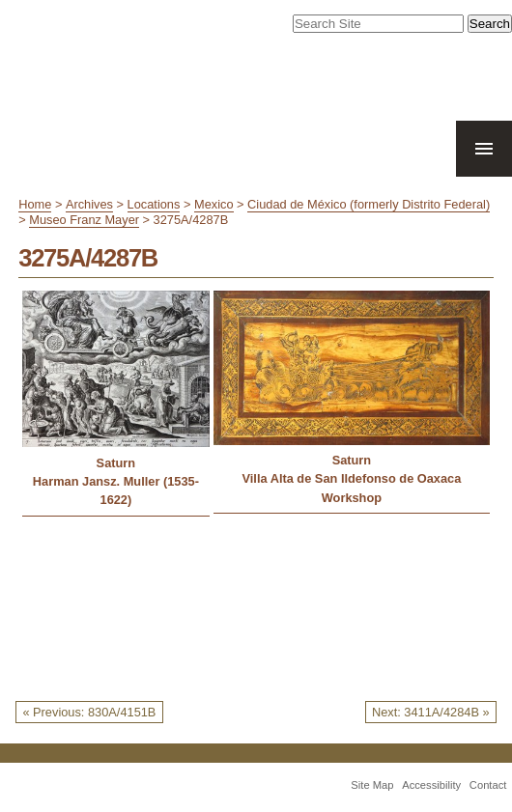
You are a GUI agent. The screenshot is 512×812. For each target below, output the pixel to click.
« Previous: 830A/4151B (89, 712)
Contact (488, 785)
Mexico (214, 204)
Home (35, 204)
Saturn (116, 463)
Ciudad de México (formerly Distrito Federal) (369, 204)
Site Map (372, 785)
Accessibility (431, 785)
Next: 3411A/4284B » (431, 712)
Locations (154, 204)
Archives (89, 204)
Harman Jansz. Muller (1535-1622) (116, 490)
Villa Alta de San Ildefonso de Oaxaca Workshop (351, 488)
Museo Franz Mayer (84, 220)
